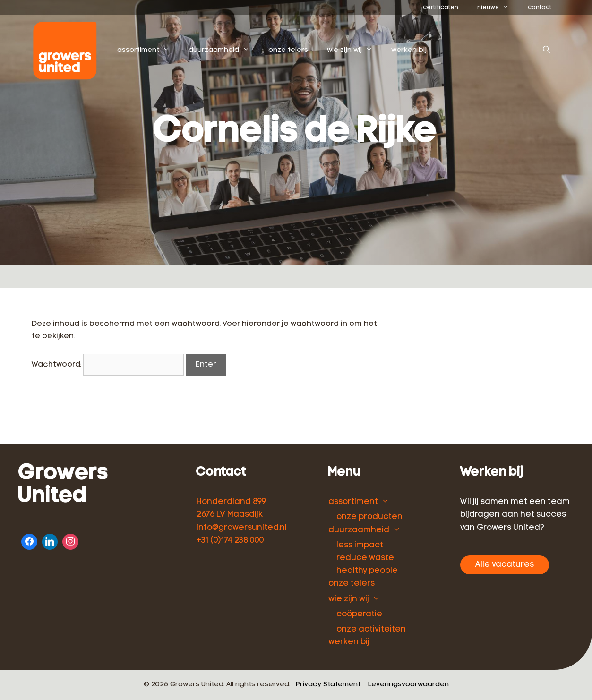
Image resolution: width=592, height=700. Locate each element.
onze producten (369, 517)
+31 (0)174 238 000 (230, 541)
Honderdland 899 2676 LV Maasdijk (231, 508)
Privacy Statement (328, 685)
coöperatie (359, 614)
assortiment (148, 51)
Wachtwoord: (108, 365)
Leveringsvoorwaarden (408, 685)
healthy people (367, 571)
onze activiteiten (371, 629)
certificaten (441, 7)
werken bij (409, 50)
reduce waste (365, 558)
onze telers (288, 50)
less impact (360, 545)
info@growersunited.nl (242, 528)
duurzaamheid (224, 51)
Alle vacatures (505, 565)
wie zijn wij (354, 51)
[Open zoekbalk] (546, 51)
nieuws (498, 8)
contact (540, 7)
